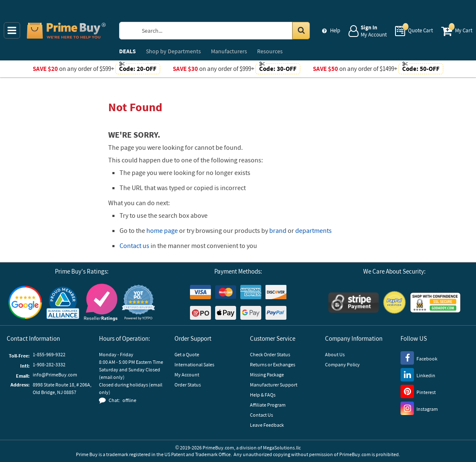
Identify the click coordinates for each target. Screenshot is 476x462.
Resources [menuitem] (270, 51)
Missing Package (267, 375)
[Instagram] (419, 408)
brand (278, 230)
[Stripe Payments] (354, 303)
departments (313, 230)
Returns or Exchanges (273, 364)
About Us (335, 354)
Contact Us (261, 415)
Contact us (134, 245)
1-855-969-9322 (49, 354)
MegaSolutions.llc (282, 448)
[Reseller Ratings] (101, 302)
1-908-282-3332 (49, 364)
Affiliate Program (268, 405)
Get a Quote (187, 354)
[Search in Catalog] (301, 31)
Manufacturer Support (274, 385)
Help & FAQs (263, 395)
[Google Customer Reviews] (25, 302)
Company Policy (342, 364)
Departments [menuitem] (173, 51)
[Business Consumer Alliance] (63, 303)
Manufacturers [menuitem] (229, 51)
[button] (138, 302)
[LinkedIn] (418, 374)
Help (335, 30)
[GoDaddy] (435, 303)
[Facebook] (419, 358)
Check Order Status (270, 354)
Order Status (188, 385)
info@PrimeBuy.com (55, 375)
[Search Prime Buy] (223, 31)
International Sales (194, 364)
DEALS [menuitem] (127, 51)
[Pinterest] (418, 391)
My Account (187, 375)
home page (162, 230)
